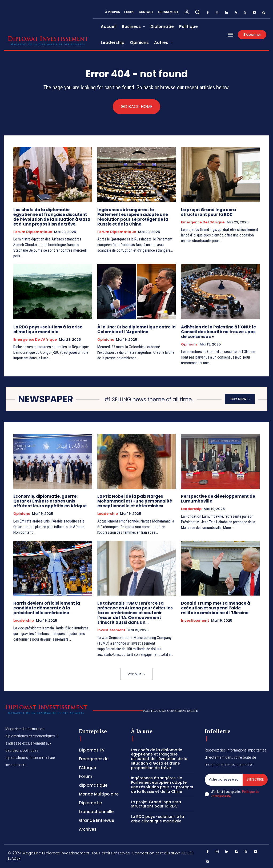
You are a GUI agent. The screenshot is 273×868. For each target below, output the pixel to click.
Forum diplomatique (33, 232)
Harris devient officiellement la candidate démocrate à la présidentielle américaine (47, 608)
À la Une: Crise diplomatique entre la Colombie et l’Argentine (136, 329)
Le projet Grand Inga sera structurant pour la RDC (208, 212)
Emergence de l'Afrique (203, 222)
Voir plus (136, 674)
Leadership (108, 514)
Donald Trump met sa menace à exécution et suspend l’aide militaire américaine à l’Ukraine (216, 608)
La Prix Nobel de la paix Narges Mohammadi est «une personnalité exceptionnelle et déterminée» (135, 501)
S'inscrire (255, 779)
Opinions (106, 340)
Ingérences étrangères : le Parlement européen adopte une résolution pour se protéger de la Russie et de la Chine (133, 217)
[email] (224, 779)
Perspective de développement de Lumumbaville (218, 499)
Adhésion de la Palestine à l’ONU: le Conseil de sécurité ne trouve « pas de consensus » (218, 332)
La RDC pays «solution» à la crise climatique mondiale (48, 329)
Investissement (111, 630)
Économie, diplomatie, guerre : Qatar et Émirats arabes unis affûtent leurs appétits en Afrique (50, 501)
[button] (197, 12)
